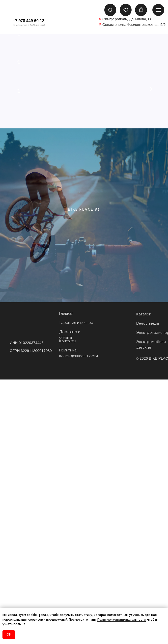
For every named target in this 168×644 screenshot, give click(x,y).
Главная (66, 578)
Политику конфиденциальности (122, 620)
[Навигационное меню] (158, 10)
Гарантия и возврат (77, 587)
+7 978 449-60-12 (29, 21)
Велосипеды (148, 588)
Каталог (143, 579)
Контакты (68, 606)
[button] (110, 10)
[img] (84, 23)
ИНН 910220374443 (27, 607)
